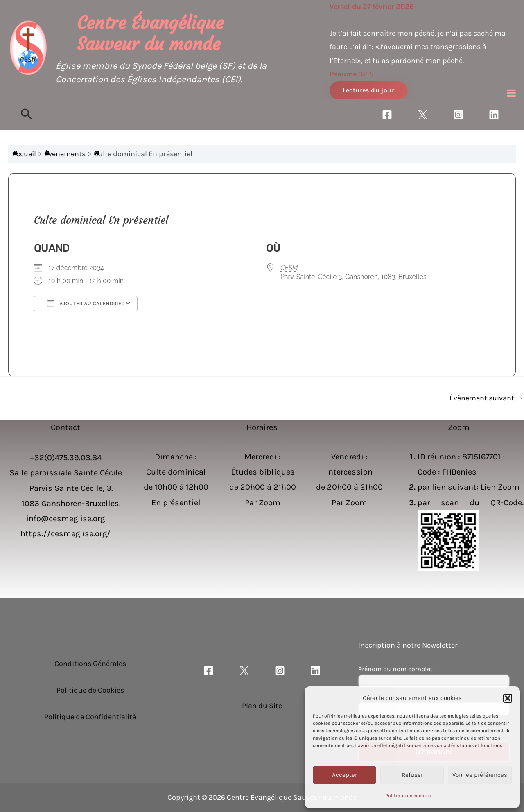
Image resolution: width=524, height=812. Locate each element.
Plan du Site (262, 706)
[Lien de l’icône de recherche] (26, 115)
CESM (289, 268)
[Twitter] (423, 115)
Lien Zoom (500, 487)
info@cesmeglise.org (65, 518)
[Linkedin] (494, 115)
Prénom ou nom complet (395, 669)
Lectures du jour (368, 90)
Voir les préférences (480, 775)
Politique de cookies (408, 796)
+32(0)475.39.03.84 (66, 458)
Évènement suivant (486, 398)
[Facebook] (387, 115)
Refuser (412, 775)
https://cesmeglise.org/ (65, 534)
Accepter (344, 775)
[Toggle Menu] (512, 93)
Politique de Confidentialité (90, 717)
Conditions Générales (90, 664)
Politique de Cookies (90, 690)
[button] (508, 698)
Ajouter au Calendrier (86, 303)
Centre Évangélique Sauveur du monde (150, 34)
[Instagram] (458, 115)
